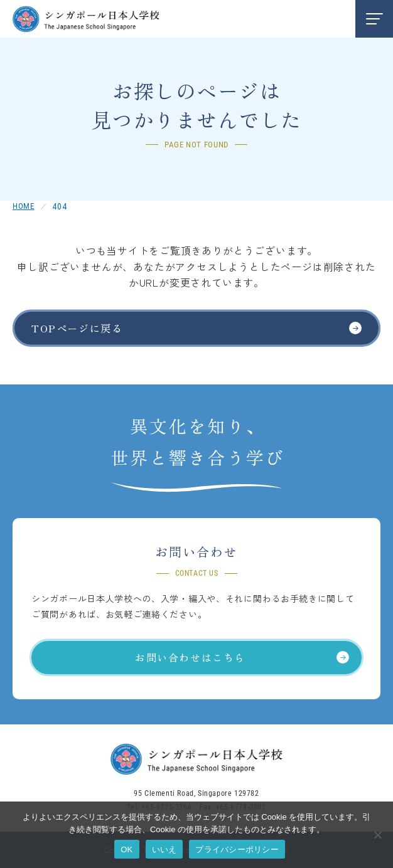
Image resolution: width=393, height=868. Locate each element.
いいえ (164, 849)
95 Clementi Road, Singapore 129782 (196, 793)
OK (127, 849)
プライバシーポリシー (237, 849)
